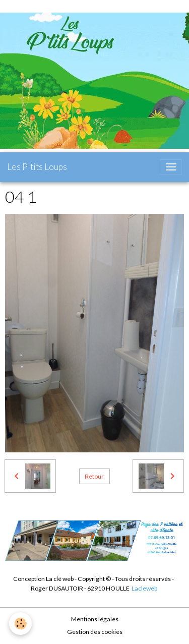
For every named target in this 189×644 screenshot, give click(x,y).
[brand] (37, 167)
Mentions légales (95, 619)
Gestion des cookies (95, 632)
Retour (94, 476)
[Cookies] (20, 624)
